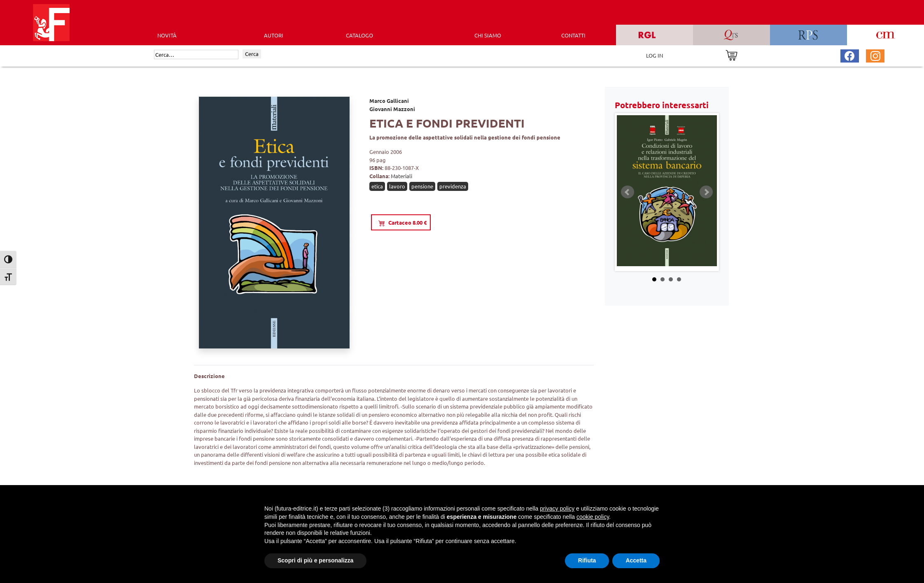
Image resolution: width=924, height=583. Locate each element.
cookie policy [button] (593, 517)
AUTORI (274, 35)
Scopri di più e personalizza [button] (315, 560)
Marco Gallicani (389, 101)
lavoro (397, 186)
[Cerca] (196, 55)
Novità (167, 35)
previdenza (453, 186)
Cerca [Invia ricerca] (252, 54)
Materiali (401, 176)
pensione (422, 186)
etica (377, 186)
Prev (628, 192)
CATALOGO (359, 35)
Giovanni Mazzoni (392, 109)
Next (706, 192)
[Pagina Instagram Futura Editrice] (875, 55)
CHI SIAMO (488, 35)
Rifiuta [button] (587, 560)
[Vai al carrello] (731, 55)
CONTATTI (573, 35)
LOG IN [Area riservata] (654, 55)
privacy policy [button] (557, 509)
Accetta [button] (636, 560)
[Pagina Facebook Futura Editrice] (849, 55)
